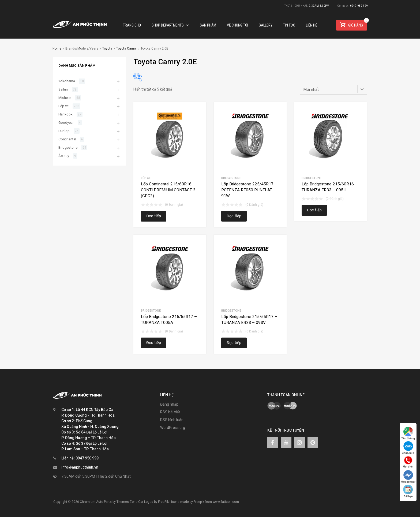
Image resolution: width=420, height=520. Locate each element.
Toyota (107, 48)
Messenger (408, 477)
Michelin (65, 98)
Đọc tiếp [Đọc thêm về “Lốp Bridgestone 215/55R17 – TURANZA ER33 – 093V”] (234, 343)
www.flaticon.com (226, 502)
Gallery (266, 25)
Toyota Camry (126, 48)
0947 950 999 (359, 6)
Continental (67, 139)
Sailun (63, 89)
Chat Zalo (408, 448)
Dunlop (64, 131)
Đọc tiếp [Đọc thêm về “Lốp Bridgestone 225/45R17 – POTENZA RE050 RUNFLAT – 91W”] (234, 216)
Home (57, 48)
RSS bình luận (172, 420)
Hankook (65, 114)
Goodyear (66, 123)
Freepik (199, 502)
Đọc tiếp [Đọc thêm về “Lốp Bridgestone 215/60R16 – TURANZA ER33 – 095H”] (314, 210)
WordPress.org (173, 428)
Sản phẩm (208, 25)
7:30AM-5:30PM (319, 6)
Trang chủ (132, 25)
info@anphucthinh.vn (80, 467)
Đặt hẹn (408, 491)
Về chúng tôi (237, 25)
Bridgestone (231, 178)
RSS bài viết (170, 412)
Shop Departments (170, 25)
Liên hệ (312, 25)
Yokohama (67, 81)
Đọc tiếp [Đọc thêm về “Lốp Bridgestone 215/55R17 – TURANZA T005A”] (154, 343)
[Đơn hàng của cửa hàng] (333, 89)
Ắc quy (64, 156)
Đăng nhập (169, 404)
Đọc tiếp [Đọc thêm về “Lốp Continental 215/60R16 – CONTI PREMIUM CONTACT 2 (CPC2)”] (154, 216)
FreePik (163, 502)
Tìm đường (408, 433)
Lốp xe (146, 178)
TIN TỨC (289, 25)
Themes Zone (127, 502)
